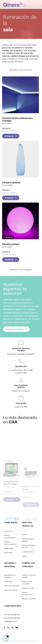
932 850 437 (21, 366)
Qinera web (8, 553)
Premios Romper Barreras (28, 540)
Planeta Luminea (11, 244)
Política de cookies (11, 590)
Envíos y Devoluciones (27, 593)
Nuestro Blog (9, 548)
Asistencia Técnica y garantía (29, 576)
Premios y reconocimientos (10, 543)
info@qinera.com (10, 621)
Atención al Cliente (29, 599)
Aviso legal (8, 581)
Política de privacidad (12, 586)
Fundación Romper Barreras (29, 546)
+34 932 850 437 (14, 615)
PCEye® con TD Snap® (30, 497)
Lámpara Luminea (11, 182)
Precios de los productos (27, 583)
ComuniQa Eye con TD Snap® (11, 495)
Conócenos (8, 531)
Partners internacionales (10, 536)
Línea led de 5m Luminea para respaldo (17, 119)
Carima (25, 556)
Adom (24, 534)
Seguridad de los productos (10, 576)
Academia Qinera (28, 552)
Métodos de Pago (28, 588)
